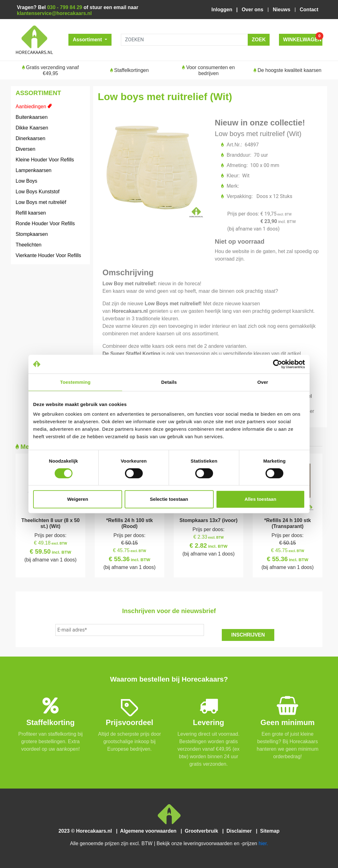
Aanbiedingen (31, 107)
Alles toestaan (261, 499)
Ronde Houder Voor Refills (45, 223)
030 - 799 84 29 (65, 7)
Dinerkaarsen (30, 138)
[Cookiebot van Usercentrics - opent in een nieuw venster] (278, 364)
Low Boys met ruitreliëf (41, 202)
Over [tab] (263, 382)
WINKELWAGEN (303, 38)
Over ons (253, 10)
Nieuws (282, 10)
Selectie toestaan (169, 499)
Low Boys (26, 181)
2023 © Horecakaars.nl (87, 831)
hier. (263, 843)
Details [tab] (169, 382)
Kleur (233, 176)
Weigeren (78, 499)
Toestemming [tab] (75, 382)
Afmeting (237, 165)
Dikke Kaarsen (32, 128)
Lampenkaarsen (34, 170)
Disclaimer (240, 831)
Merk (233, 186)
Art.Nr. (234, 145)
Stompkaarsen (32, 234)
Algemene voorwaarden (150, 831)
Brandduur (239, 155)
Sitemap (269, 831)
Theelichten (29, 245)
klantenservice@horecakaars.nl (54, 13)
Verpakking (239, 196)
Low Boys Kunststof (38, 192)
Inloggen (223, 10)
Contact (309, 10)
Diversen (25, 149)
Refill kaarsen (31, 213)
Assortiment (88, 40)
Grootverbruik (203, 831)
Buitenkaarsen (32, 117)
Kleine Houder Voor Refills (45, 160)
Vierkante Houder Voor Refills (48, 255)
